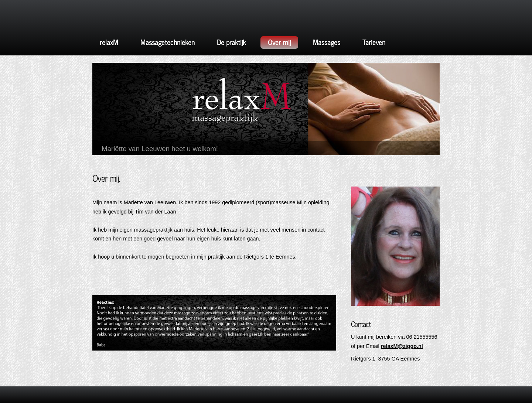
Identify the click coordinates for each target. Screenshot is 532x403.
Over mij (279, 42)
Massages (327, 42)
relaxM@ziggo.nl (402, 346)
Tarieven (374, 42)
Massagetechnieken (168, 42)
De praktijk (231, 42)
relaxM (109, 42)
